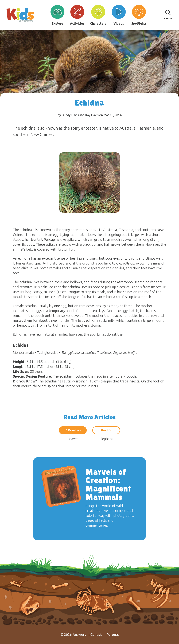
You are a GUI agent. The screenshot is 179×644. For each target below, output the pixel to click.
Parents (113, 634)
